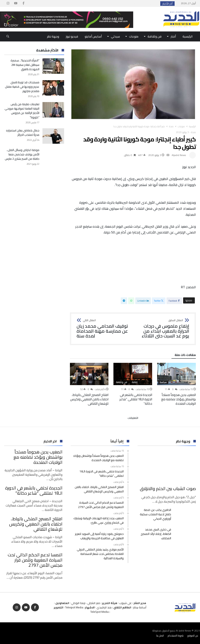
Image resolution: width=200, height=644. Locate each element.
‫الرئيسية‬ (192, 126)
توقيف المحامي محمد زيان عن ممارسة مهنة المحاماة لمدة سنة (103, 329)
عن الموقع (193, 636)
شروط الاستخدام (176, 636)
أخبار (74, 382)
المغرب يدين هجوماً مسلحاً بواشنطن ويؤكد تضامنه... (125, 4)
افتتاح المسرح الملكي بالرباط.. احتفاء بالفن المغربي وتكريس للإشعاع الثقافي (89, 399)
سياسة (163, 382)
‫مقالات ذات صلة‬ (185, 356)
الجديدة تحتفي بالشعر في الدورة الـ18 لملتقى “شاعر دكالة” (136, 399)
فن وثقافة (122, 382)
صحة (171, 126)
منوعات (181, 126)
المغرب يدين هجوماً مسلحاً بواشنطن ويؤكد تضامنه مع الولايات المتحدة (179, 399)
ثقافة (135, 382)
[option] (176, 384)
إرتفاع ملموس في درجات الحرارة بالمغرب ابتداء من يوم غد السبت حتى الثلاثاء (162, 329)
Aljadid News (179, 155)
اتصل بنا (160, 636)
